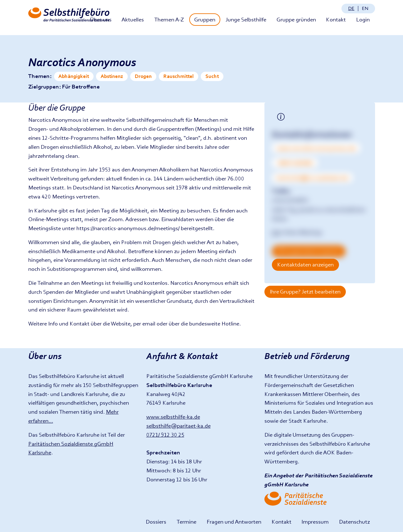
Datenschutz (354, 522)
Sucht (212, 76)
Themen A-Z (169, 19)
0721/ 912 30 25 (165, 435)
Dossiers (156, 522)
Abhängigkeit (74, 76)
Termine (186, 522)
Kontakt (336, 19)
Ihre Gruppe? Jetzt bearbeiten (305, 291)
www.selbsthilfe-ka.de (173, 417)
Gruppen (205, 19)
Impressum (315, 522)
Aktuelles (133, 19)
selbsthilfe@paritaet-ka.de (179, 426)
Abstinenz (112, 76)
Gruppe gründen (296, 19)
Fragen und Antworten (234, 522)
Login (363, 19)
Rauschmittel (179, 76)
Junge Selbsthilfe (246, 19)
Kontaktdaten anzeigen (305, 264)
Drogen (143, 76)
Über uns (101, 19)
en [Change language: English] (365, 8)
